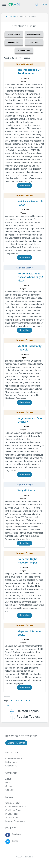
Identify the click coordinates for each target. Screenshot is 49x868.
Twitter (14, 841)
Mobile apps (11, 762)
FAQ (7, 783)
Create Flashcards (16, 743)
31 (35, 701)
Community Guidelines (16, 807)
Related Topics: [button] (28, 711)
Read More (24, 185)
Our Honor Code (13, 810)
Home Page (11, 17)
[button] (4, 4)
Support (9, 786)
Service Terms (12, 818)
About (8, 779)
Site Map (9, 790)
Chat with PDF (12, 766)
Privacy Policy (12, 814)
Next (7, 706)
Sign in (44, 4)
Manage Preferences (15, 821)
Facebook (16, 834)
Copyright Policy (13, 803)
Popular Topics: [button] (28, 717)
